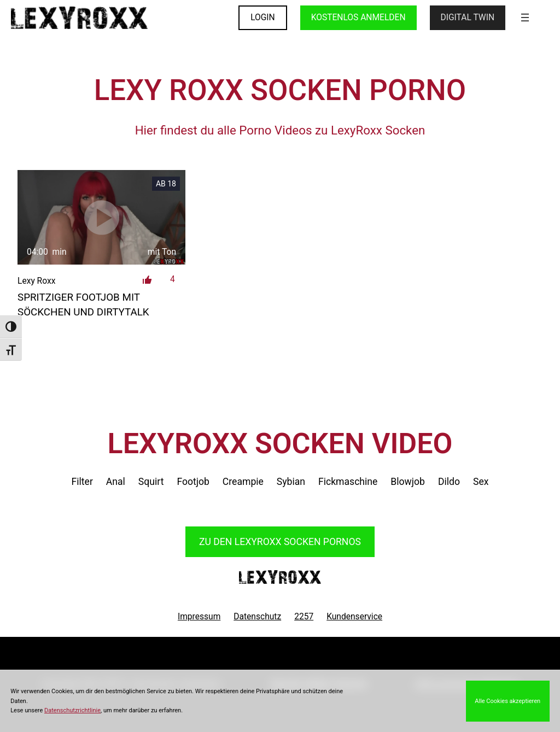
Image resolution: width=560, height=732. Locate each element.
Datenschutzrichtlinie (72, 710)
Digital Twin (468, 17)
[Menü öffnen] (525, 17)
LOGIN (263, 17)
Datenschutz (257, 617)
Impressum (199, 617)
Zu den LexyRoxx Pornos (280, 542)
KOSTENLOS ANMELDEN (358, 17)
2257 (304, 617)
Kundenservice (354, 617)
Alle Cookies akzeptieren (507, 701)
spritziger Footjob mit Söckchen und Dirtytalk (83, 304)
